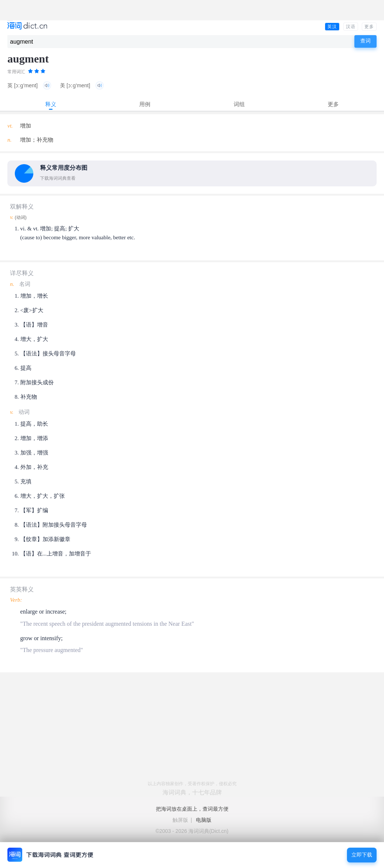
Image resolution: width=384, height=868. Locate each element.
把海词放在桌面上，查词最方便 (192, 809)
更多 (369, 27)
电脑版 (204, 820)
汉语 (351, 27)
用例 (145, 104)
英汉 (332, 27)
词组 (239, 104)
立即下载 (362, 855)
